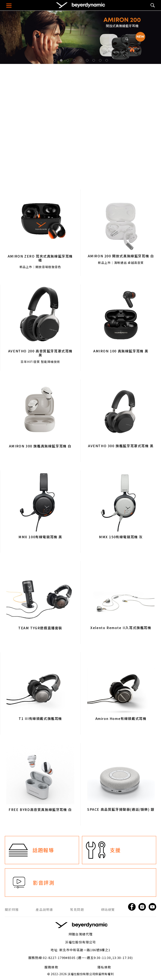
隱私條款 (104, 967)
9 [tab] (108, 61)
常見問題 (77, 910)
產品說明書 (44, 910)
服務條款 (51, 967)
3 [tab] (69, 61)
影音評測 (44, 883)
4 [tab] (75, 61)
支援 (115, 850)
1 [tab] (56, 61)
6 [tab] (88, 61)
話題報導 (43, 850)
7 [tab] (95, 61)
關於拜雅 (12, 910)
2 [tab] (62, 61)
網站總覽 (108, 910)
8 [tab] (101, 61)
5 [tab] (82, 61)
